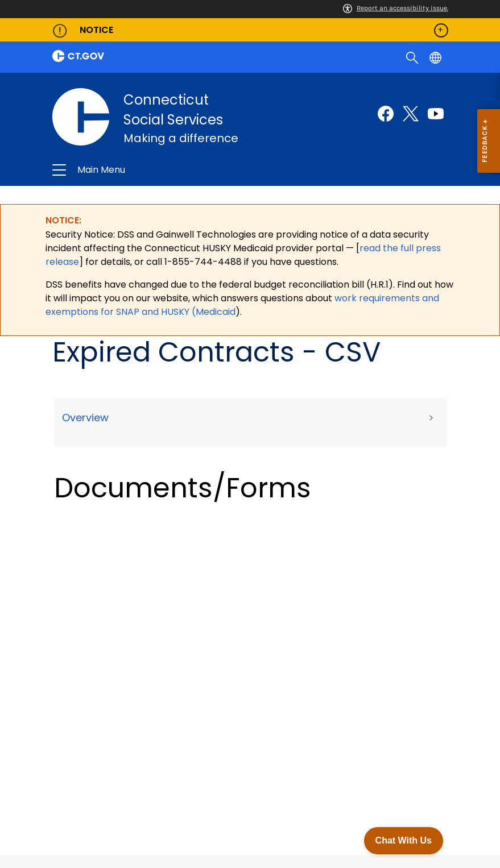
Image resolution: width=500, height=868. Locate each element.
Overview (85, 418)
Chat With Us (404, 840)
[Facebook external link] (386, 114)
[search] (413, 57)
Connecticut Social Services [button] (177, 171)
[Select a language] (437, 57)
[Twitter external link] (411, 114)
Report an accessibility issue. (396, 8)
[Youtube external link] (436, 114)
